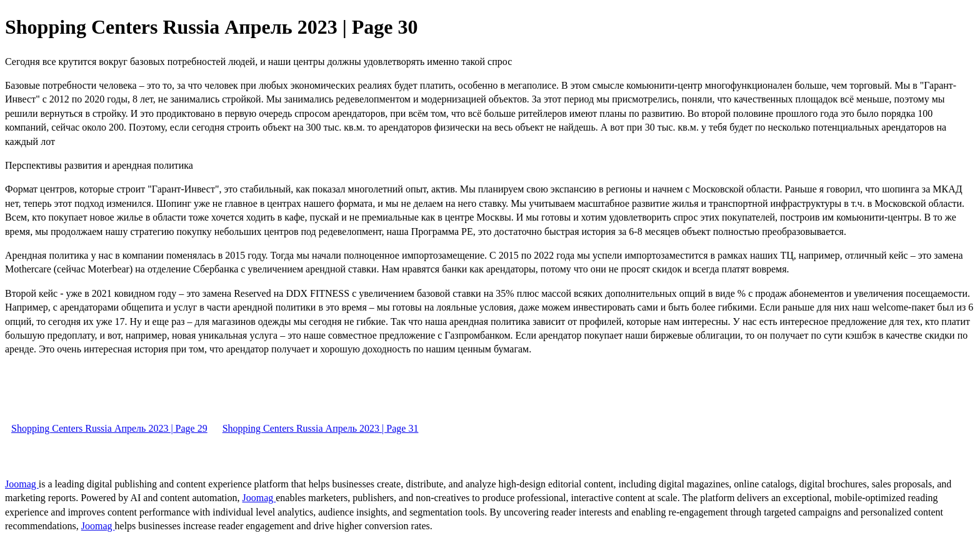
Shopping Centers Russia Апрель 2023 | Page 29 (109, 428)
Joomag (22, 484)
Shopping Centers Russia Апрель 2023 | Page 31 (321, 428)
